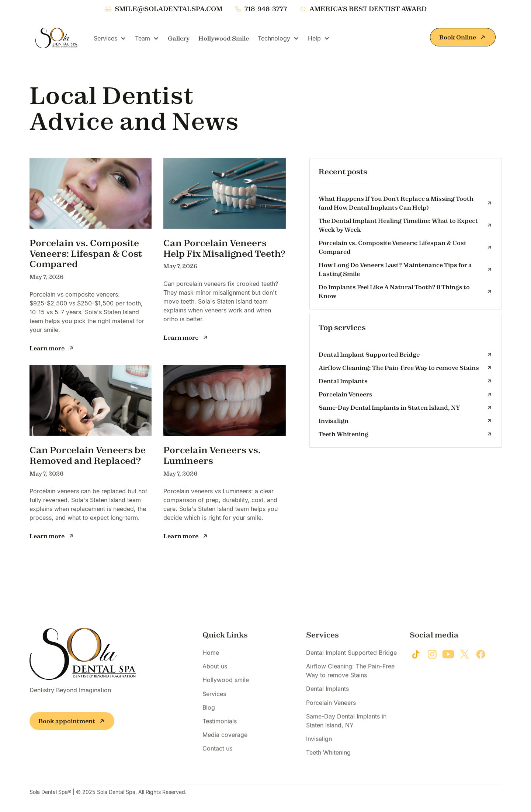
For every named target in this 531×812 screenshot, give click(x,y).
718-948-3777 (266, 9)
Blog (209, 719)
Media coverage (225, 746)
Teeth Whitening (328, 764)
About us (215, 678)
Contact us (217, 760)
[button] (110, 38)
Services (214, 705)
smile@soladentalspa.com (169, 9)
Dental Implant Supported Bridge (351, 664)
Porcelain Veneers (331, 714)
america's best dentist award (368, 9)
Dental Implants (327, 700)
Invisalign (319, 750)
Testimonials (220, 732)
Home (211, 664)
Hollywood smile (226, 692)
